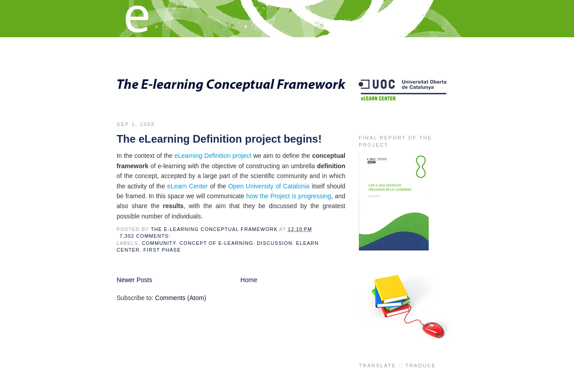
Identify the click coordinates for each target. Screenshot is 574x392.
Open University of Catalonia (269, 186)
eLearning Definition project (213, 156)
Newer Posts (135, 280)
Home (249, 280)
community (159, 243)
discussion (275, 243)
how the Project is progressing (289, 196)
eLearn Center (188, 186)
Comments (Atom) (181, 298)
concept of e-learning (216, 243)
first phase (162, 250)
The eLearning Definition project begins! (219, 139)
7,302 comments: (146, 236)
